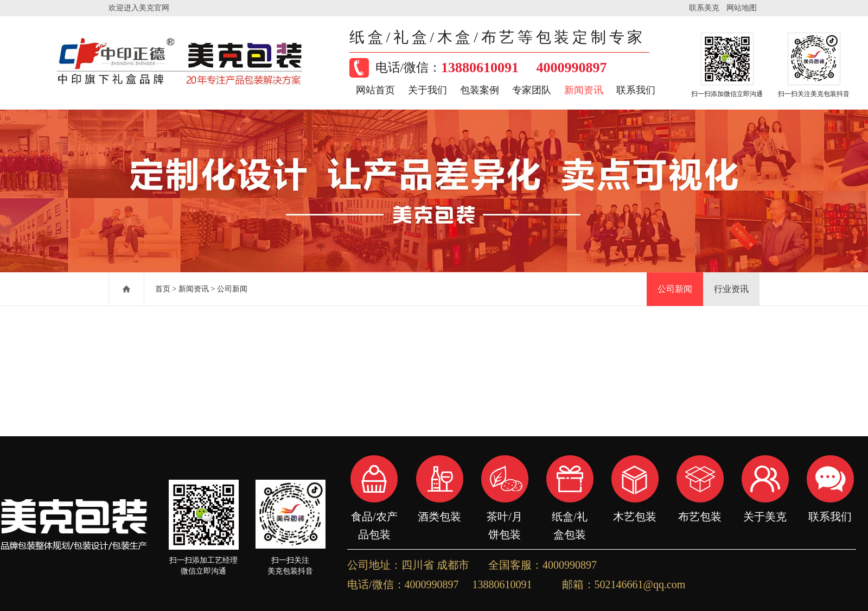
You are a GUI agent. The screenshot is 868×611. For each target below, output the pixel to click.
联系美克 (704, 8)
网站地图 (742, 8)
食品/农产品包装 (374, 517)
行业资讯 (731, 289)
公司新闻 (232, 289)
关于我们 (427, 90)
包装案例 (480, 90)
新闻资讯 (584, 90)
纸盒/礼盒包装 (570, 517)
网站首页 (375, 90)
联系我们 (636, 90)
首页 (163, 289)
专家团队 (532, 90)
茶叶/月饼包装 (505, 517)
